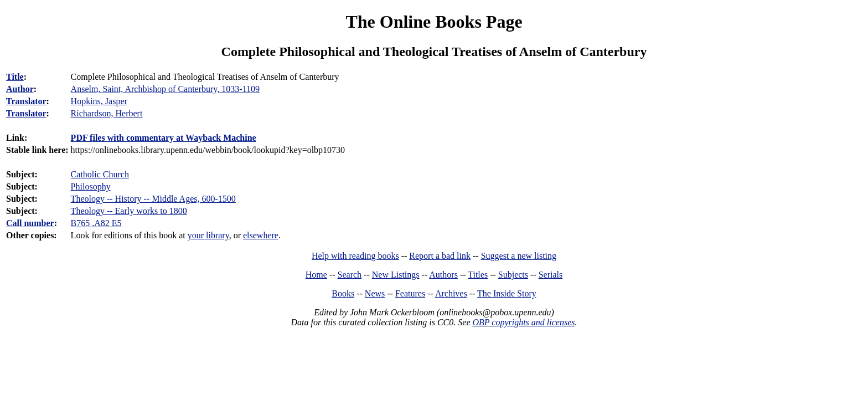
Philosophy (91, 186)
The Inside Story (507, 293)
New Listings (396, 275)
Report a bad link (440, 256)
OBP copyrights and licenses (523, 322)
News (375, 293)
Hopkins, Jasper (99, 101)
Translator (26, 101)
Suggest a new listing (519, 256)
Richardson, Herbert (107, 113)
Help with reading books (355, 256)
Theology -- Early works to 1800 (129, 211)
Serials (551, 275)
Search (350, 275)
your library (208, 235)
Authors (443, 275)
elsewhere (261, 235)
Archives (451, 293)
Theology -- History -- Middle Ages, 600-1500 (153, 199)
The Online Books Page (434, 22)
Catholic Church (100, 174)
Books (343, 293)
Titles (478, 275)
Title (15, 77)
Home (316, 275)
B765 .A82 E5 (96, 223)
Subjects (513, 275)
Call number (30, 223)
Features (410, 293)
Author (20, 89)
